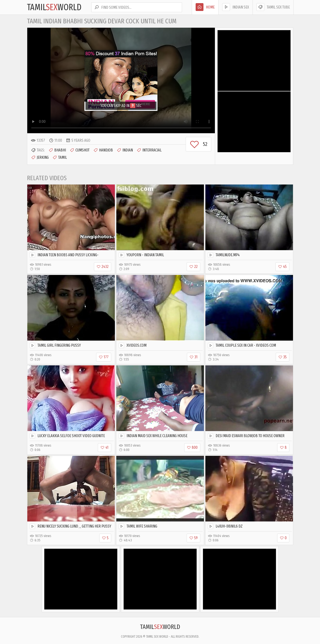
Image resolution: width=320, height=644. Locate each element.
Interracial (149, 150)
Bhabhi (57, 150)
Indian (125, 150)
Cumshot (80, 150)
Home (205, 7)
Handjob (103, 150)
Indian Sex (236, 7)
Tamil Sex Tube (273, 7)
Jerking (40, 158)
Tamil (60, 158)
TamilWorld (54, 7)
